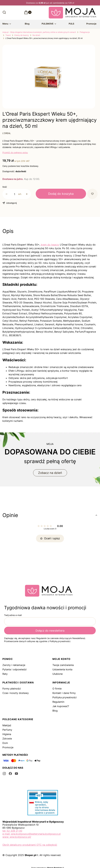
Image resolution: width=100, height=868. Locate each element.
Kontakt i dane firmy (64, 693)
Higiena (7, 734)
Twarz (8, 35)
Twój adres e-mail (13, 615)
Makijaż (7, 725)
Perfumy (7, 730)
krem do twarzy (50, 245)
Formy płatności (12, 689)
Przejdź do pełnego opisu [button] (15, 152)
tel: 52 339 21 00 (12, 831)
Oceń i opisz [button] (50, 538)
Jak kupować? (61, 706)
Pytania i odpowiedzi (15, 669)
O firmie (57, 689)
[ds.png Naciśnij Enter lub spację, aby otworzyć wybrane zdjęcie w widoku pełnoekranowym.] (49, 78)
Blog (55, 711)
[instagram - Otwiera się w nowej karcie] (4, 774)
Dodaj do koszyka (61, 194)
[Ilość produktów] (14, 194)
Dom (5, 743)
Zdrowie (7, 739)
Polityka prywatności (65, 697)
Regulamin (58, 702)
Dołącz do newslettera (50, 630)
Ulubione (58, 674)
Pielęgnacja (85, 32)
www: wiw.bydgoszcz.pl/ (17, 837)
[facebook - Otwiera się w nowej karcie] (10, 774)
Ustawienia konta (62, 669)
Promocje (8, 747)
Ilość (5, 187)
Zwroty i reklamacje (14, 665)
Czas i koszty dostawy (16, 693)
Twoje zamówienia (63, 665)
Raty (5, 674)
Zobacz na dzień (50, 473)
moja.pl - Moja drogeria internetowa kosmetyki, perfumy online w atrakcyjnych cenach (39, 32)
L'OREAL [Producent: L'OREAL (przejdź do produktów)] (7, 133)
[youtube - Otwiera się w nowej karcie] (16, 774)
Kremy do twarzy (22, 35)
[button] (26, 13)
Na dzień (36, 35)
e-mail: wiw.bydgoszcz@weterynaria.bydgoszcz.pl (32, 834)
